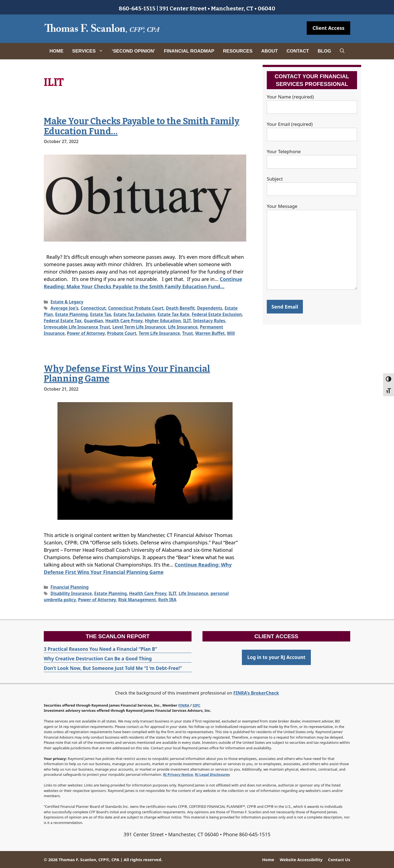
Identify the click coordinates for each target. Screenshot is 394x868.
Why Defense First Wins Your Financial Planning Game (127, 374)
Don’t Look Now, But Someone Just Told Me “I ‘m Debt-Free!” (113, 668)
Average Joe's (64, 308)
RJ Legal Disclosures (212, 774)
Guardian (93, 321)
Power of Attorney (86, 333)
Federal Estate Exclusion (217, 314)
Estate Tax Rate (173, 314)
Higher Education (163, 321)
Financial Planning (69, 587)
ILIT (187, 321)
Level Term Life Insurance (139, 327)
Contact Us (339, 860)
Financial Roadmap (189, 51)
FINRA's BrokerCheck (256, 693)
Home (57, 51)
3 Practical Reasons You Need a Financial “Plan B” (100, 649)
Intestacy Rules (209, 321)
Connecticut (93, 308)
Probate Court (122, 333)
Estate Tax (101, 314)
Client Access (328, 28)
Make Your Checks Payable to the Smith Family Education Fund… (142, 126)
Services (90, 51)
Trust (188, 333)
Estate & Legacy (67, 302)
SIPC (197, 705)
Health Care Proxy (124, 321)
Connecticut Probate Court (136, 308)
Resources (238, 51)
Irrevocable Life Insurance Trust (77, 327)
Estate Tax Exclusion (134, 314)
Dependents (210, 308)
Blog (324, 51)
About (270, 51)
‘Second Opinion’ (134, 51)
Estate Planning (72, 314)
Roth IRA (167, 600)
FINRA (184, 705)
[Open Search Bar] (342, 51)
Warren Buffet (210, 333)
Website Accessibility (301, 860)
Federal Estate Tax (63, 321)
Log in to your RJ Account (276, 657)
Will (231, 333)
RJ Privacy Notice (178, 774)
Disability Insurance (71, 593)
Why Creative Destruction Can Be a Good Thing (98, 659)
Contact (298, 51)
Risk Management (137, 600)
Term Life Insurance (159, 333)
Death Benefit (180, 308)
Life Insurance (183, 327)
